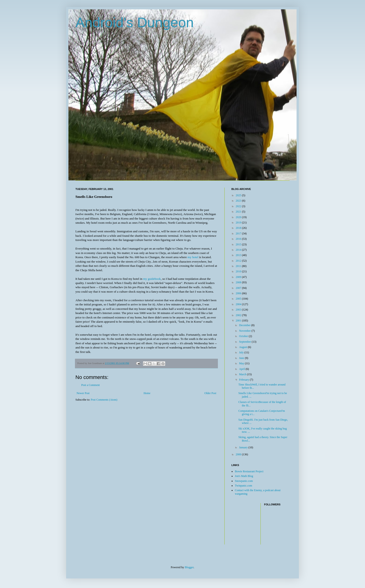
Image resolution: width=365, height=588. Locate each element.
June (242, 358)
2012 (239, 261)
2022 (239, 206)
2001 (239, 321)
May (242, 363)
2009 (239, 277)
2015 (239, 244)
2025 (239, 195)
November (245, 331)
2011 (239, 266)
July (242, 352)
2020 (239, 217)
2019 (239, 223)
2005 (239, 299)
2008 (239, 282)
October (244, 336)
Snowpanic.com (244, 481)
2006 (239, 293)
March (243, 374)
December (245, 325)
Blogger (189, 567)
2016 (239, 239)
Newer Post (83, 393)
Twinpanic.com (243, 486)
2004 (239, 304)
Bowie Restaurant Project (249, 471)
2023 (239, 201)
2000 (239, 454)
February (244, 380)
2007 (239, 288)
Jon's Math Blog (244, 476)
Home (147, 393)
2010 (239, 271)
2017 (239, 233)
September (245, 342)
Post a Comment (90, 385)
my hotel (193, 257)
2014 (239, 250)
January (244, 447)
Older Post (210, 393)
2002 (239, 315)
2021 (239, 212)
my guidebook (152, 279)
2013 (239, 255)
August (243, 347)
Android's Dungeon (135, 22)
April (242, 369)
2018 (239, 228)
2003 (239, 310)
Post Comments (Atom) (104, 400)
